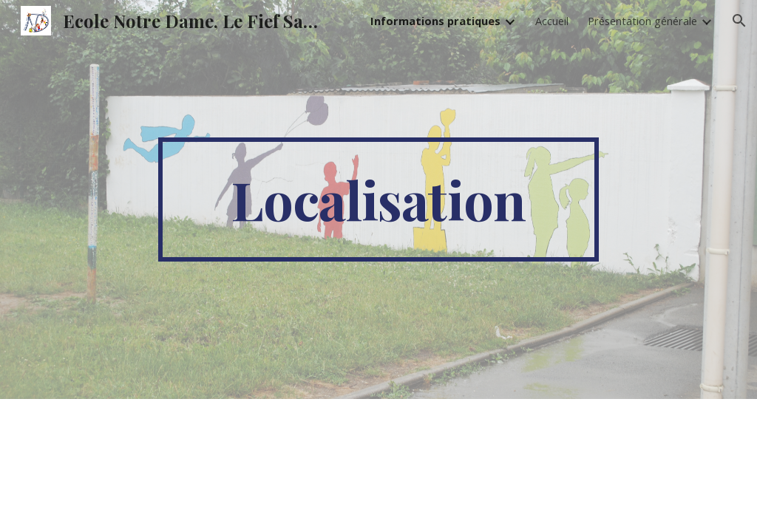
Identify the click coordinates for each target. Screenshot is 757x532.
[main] (378, 199)
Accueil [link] (552, 21)
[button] (739, 21)
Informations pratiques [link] (435, 21)
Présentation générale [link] (642, 21)
